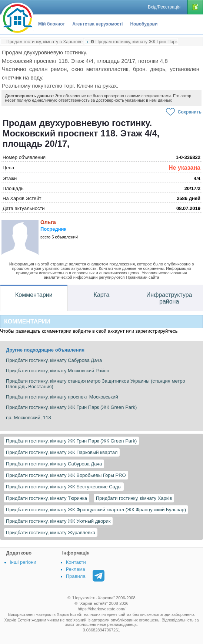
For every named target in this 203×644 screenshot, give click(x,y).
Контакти (76, 562)
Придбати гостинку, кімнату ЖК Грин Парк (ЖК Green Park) (71, 441)
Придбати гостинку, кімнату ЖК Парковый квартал (62, 452)
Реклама (76, 569)
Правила (76, 576)
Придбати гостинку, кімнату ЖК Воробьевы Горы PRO (66, 475)
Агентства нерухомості (97, 24)
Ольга (48, 222)
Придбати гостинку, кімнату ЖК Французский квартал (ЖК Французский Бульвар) (96, 510)
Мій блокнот (51, 24)
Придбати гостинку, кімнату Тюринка (46, 498)
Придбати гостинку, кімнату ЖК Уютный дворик (58, 521)
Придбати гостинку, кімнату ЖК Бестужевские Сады (64, 487)
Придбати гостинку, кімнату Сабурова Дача (54, 464)
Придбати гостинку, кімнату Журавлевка (51, 533)
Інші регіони (23, 562)
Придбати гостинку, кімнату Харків (134, 498)
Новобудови (144, 24)
